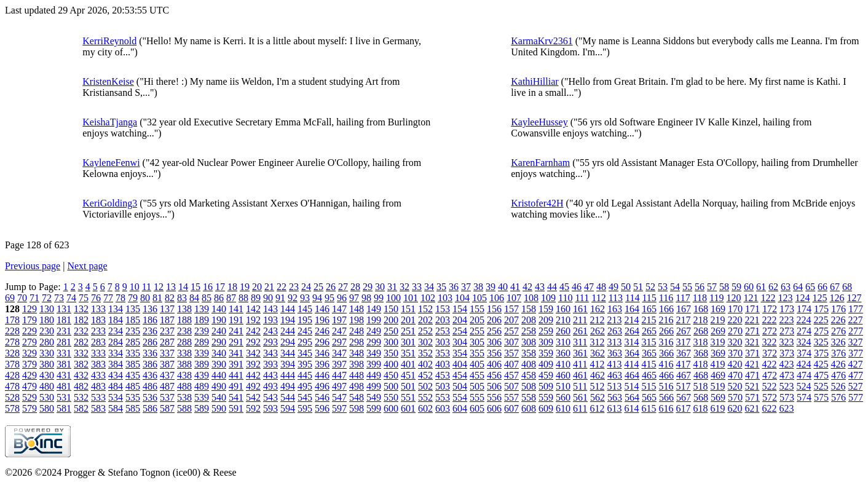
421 (752, 364)
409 (546, 364)
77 (108, 298)
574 (804, 397)
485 (133, 386)
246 (322, 331)
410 (563, 364)
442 (253, 375)
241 (236, 331)
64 (798, 287)
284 (116, 342)
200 (391, 320)
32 (404, 287)
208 (529, 320)
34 (429, 287)
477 (856, 375)
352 (425, 353)
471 (752, 375)
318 (700, 342)
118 (700, 298)
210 (563, 320)
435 (133, 375)
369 (718, 353)
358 (529, 353)
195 (305, 320)
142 (253, 309)
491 (236, 386)
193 (270, 320)
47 (589, 287)
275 (821, 331)
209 (546, 320)
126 (837, 298)
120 (733, 298)
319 (717, 342)
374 (804, 353)
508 (529, 386)
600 (391, 408)
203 (443, 320)
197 (339, 320)
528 (12, 397)
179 (30, 320)
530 (47, 397)
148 (357, 309)
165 (649, 309)
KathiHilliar (535, 81)
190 (219, 320)
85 (207, 298)
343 (270, 353)
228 (12, 331)
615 (649, 408)
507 (511, 386)
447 (339, 375)
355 (477, 353)
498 (357, 386)
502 (425, 386)
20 (257, 287)
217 (683, 320)
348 (357, 353)
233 (98, 331)
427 (855, 364)
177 (856, 309)
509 (546, 386)
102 (428, 298)
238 (184, 331)
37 (466, 287)
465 (649, 375)
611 (580, 408)
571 (752, 397)
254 (460, 331)
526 (838, 386)
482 (81, 386)
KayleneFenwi (111, 163)
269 (718, 331)
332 (81, 353)
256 (494, 331)
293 (270, 342)
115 (649, 298)
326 (838, 342)
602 (425, 408)
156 (494, 309)
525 (821, 386)
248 (357, 331)
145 (305, 309)
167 (684, 309)
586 (150, 408)
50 (626, 287)
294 (288, 342)
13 (171, 287)
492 (253, 386)
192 (253, 320)
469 (718, 375)
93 (305, 298)
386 (150, 364)
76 (96, 298)
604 (460, 408)
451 (408, 375)
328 (12, 353)
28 (355, 287)
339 (202, 353)
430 (47, 375)
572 (770, 397)
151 (408, 309)
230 (47, 331)
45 (564, 287)
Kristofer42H (537, 203)
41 (515, 287)
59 (736, 287)
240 (219, 331)
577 (856, 397)
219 (717, 320)
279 (30, 342)
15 (195, 287)
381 (64, 364)
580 (47, 408)
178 (12, 320)
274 (804, 331)
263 (615, 331)
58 (724, 287)
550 (391, 397)
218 (700, 320)
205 (477, 320)
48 (601, 287)
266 (666, 331)
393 (270, 364)
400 (391, 364)
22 (282, 287)
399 (374, 364)
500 (391, 386)
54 (675, 287)
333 (98, 353)
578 (12, 408)
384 (116, 364)
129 (30, 309)
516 (666, 386)
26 (331, 287)
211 (580, 320)
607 (511, 408)
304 (460, 342)
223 (786, 320)
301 (408, 342)
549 (374, 397)
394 (288, 364)
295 (305, 342)
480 (47, 386)
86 (219, 298)
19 (245, 287)
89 (256, 298)
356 (494, 353)
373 (787, 353)
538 (184, 397)
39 (491, 287)
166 (666, 309)
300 (391, 342)
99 (379, 298)
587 (167, 408)
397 (339, 364)
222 (769, 320)
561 (580, 397)
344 (288, 353)
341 (236, 353)
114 (632, 298)
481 (64, 386)
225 (821, 320)
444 (288, 375)
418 (700, 364)
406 (494, 364)
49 (614, 287)
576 (838, 397)
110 (565, 298)
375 (821, 353)
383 (98, 364)
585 (133, 408)
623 (786, 408)
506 (494, 386)
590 (219, 408)
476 (838, 375)
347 (339, 353)
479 (30, 386)
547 (339, 397)
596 (322, 408)
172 (770, 309)
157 (511, 309)
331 (64, 353)
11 (147, 287)
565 (649, 397)
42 (527, 287)
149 (374, 309)
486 (150, 386)
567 (684, 397)
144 (288, 309)
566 (666, 397)
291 (236, 342)
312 (597, 342)
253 (443, 331)
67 (835, 287)
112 (598, 298)
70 (22, 298)
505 (477, 386)
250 (391, 331)
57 (712, 287)
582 (81, 408)
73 (59, 298)
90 (268, 298)
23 (294, 287)
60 (749, 287)
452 (425, 375)
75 (84, 298)
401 (408, 364)
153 (443, 309)
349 (374, 353)
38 (478, 287)
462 (598, 375)
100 (393, 298)
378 (12, 364)
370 (735, 353)
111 (582, 298)
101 (411, 298)
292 (253, 342)
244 (288, 331)
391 (236, 364)
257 (511, 331)
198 (357, 320)
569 (718, 397)
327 (855, 342)
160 (563, 309)
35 (441, 287)
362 (598, 353)
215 (649, 320)
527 (855, 386)
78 (120, 298)
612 (597, 408)
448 (357, 375)
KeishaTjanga (110, 122)
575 (821, 397)
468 (701, 375)
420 (735, 364)
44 (552, 287)
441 (236, 375)
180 (47, 320)
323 (786, 342)
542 (253, 397)
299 (374, 342)
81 (157, 298)
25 (318, 287)
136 (150, 309)
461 (580, 375)
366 (666, 353)
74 (71, 298)
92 (293, 298)
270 (735, 331)
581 (64, 408)
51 (638, 287)
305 (477, 342)
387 (167, 364)
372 (770, 353)
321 (752, 342)
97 (354, 298)
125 (819, 298)
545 (305, 397)
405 (477, 364)
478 (12, 386)
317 (683, 342)
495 (305, 386)
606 (494, 408)
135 (133, 309)
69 (10, 298)
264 (632, 331)
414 (631, 364)
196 (322, 320)
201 (408, 320)
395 (305, 364)
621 (752, 408)
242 (253, 331)
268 (701, 331)
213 (614, 320)
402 (425, 364)
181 (64, 320)
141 (236, 309)
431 (64, 375)
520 (735, 386)
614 (631, 408)
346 (322, 353)
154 (460, 309)
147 (339, 309)
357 (511, 353)
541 (236, 397)
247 (339, 331)
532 (81, 397)
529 (30, 397)
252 (425, 331)
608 (529, 408)
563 (615, 397)
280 (47, 342)
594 (288, 408)
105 (479, 298)
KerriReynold (109, 41)
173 (787, 309)
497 (339, 386)
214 (631, 320)
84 (194, 298)
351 (408, 353)
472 (770, 375)
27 (343, 287)
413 (614, 364)
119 (716, 298)
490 (219, 386)
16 (208, 287)
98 (366, 298)
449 (374, 375)
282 (81, 342)
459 (546, 375)
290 (219, 342)
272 (770, 331)
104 (462, 298)
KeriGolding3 (110, 203)
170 (735, 309)
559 (546, 397)
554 (460, 397)
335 (133, 353)
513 (614, 386)
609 (546, 408)
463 (615, 375)
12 (159, 287)
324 (803, 342)
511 (580, 386)
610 (563, 408)
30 (380, 287)
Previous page (33, 266)
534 (116, 397)
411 (580, 364)
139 (202, 309)
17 (220, 287)
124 (802, 298)
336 (150, 353)
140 (219, 309)
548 (357, 397)
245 (305, 331)
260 (563, 331)
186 (150, 320)
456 (494, 375)
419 (717, 364)
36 (454, 287)
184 (116, 320)
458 (529, 375)
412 (597, 364)
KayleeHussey (539, 122)
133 (98, 309)
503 (443, 386)
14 (183, 287)
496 (322, 386)
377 (856, 353)
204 (460, 320)
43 (540, 287)
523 (786, 386)
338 (184, 353)
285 (133, 342)
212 (597, 320)
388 (184, 364)
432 (81, 375)
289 (202, 342)
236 (150, 331)
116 (666, 298)
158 (529, 309)
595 (305, 408)
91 (280, 298)
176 (838, 309)
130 (47, 309)
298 (357, 342)
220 (735, 320)
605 (477, 408)
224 (803, 320)
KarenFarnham (540, 163)
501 (408, 386)
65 (810, 287)
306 (494, 342)
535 (133, 397)
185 (133, 320)
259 (546, 331)
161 (580, 309)
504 (460, 386)
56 (700, 287)
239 (202, 331)
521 (752, 386)
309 (546, 342)
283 (98, 342)
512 (597, 386)
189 (202, 320)
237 (167, 331)
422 (769, 364)
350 (391, 353)
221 (752, 320)
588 (184, 408)
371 (752, 353)
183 (98, 320)
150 (391, 309)
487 (167, 386)
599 (374, 408)
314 (631, 342)
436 (150, 375)
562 (598, 397)
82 (170, 298)
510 (563, 386)
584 (116, 408)
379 (30, 364)
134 (116, 309)
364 (632, 353)
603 (443, 408)
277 (856, 331)
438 (184, 375)
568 (701, 397)
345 (305, 353)
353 (443, 353)
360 (563, 353)
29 (368, 287)
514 (631, 386)
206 (494, 320)
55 (687, 287)
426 (838, 364)
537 (167, 397)
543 (270, 397)
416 (666, 364)
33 (417, 287)
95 (329, 298)
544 (288, 397)
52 (650, 287)
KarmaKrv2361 (542, 41)
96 (342, 298)
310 (563, 342)
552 (425, 397)
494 (288, 386)
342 (253, 353)
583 (98, 408)
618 (700, 408)
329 (30, 353)
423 (786, 364)
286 (150, 342)
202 (425, 320)
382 (81, 364)
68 (847, 287)
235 (133, 331)
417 (683, 364)
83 (182, 298)
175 (821, 309)
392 (253, 364)
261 (580, 331)
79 (133, 298)
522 (769, 386)
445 (305, 375)
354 (460, 353)
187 (167, 320)
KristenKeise (108, 81)
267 (684, 331)
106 (497, 298)
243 (270, 331)
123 (785, 298)
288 (184, 342)
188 (184, 320)
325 (821, 342)
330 (47, 353)
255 (477, 331)
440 (219, 375)
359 (546, 353)
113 (616, 298)
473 (787, 375)
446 (322, 375)
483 (98, 386)
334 (116, 353)
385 (133, 364)
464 (632, 375)
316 (666, 342)
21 (269, 287)
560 (563, 397)
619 (717, 408)
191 (236, 320)
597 (339, 408)
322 (769, 342)
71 (34, 298)
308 (529, 342)
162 (598, 309)
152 (425, 309)
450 (391, 375)
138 (184, 309)
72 (47, 298)
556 (494, 397)
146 (322, 309)
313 (614, 342)
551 (408, 397)
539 (202, 397)
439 (202, 375)
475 (821, 375)
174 (804, 309)
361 (580, 353)
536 (150, 397)
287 (167, 342)
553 (443, 397)
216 (666, 320)
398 (357, 364)
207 (511, 320)
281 (64, 342)
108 (531, 298)
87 (231, 298)
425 (821, 364)
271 (752, 331)
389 (202, 364)
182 (81, 320)
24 (306, 287)
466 (666, 375)
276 (838, 331)
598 (357, 408)
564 (632, 397)
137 (167, 309)
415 (649, 364)
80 (145, 298)
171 (752, 309)
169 (718, 309)
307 (511, 342)
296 (322, 342)
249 (374, 331)
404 (460, 364)
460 (563, 375)
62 (773, 287)
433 (98, 375)
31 (392, 287)
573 (787, 397)
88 (243, 298)
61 (761, 287)
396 (322, 364)
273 (787, 331)
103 (445, 298)
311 (580, 342)
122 (768, 298)
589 (202, 408)
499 (374, 386)
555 (477, 397)
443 (270, 375)
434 (116, 375)
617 (683, 408)
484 (116, 386)
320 (735, 342)
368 (701, 353)
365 (649, 353)
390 (219, 364)
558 (529, 397)
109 (548, 298)
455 (477, 375)
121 (751, 298)
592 (253, 408)
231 (64, 331)
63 (786, 287)
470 (735, 375)
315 (649, 342)
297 (339, 342)
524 (803, 386)
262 (598, 331)
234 (116, 331)
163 (615, 309)
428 (12, 375)
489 (202, 386)
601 (408, 408)
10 (135, 287)
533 (98, 397)
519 (717, 386)
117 (683, 298)
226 (838, 320)
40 (503, 287)
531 (64, 397)
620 (735, 408)
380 (47, 364)
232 (81, 331)
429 (30, 375)
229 (30, 331)
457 (511, 375)
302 (425, 342)
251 (408, 331)
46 (577, 287)
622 (769, 408)
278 (12, 342)
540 (219, 397)
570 (735, 397)
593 (270, 408)
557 (511, 397)
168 (701, 309)
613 (614, 408)
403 (443, 364)
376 (838, 353)
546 (322, 397)
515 (649, 386)
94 (317, 298)
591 (236, 408)
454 (460, 375)
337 (167, 353)
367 (684, 353)
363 (615, 353)
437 (167, 375)
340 (219, 353)
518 (700, 386)
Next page (87, 266)
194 (288, 320)
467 (684, 375)
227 (855, 320)
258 (529, 331)
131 (64, 309)
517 (683, 386)
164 (632, 309)
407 (511, 364)
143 (270, 309)
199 (374, 320)
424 (803, 364)
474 (804, 375)
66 (823, 287)
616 (666, 408)
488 (184, 386)
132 (81, 309)
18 (232, 287)
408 (529, 364)
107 (514, 298)
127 (854, 298)
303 (443, 342)
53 (663, 287)
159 (546, 309)
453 (443, 375)
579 (30, 408)
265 (649, 331)
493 (270, 386)
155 (477, 309)
